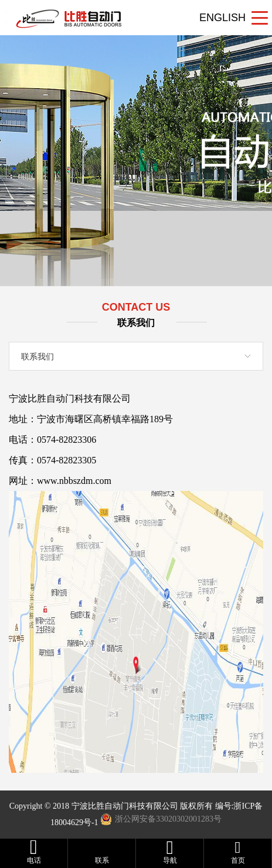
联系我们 (38, 356)
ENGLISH (222, 18)
